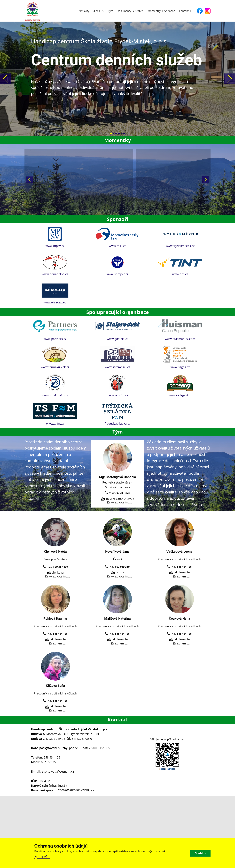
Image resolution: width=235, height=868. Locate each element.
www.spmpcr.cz (117, 274)
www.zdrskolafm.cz (55, 395)
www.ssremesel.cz (117, 367)
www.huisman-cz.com (180, 339)
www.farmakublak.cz (55, 367)
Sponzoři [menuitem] (170, 11)
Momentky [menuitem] (154, 11)
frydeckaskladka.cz (117, 424)
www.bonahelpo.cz (55, 274)
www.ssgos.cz (180, 367)
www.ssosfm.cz (117, 395)
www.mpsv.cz (55, 246)
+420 (118, 493)
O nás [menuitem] (96, 11)
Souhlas (200, 853)
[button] (5, 79)
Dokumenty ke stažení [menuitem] (130, 11)
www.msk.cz (117, 246)
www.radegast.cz (180, 395)
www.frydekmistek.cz (180, 246)
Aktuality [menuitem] (84, 11)
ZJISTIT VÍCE (42, 857)
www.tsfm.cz (55, 424)
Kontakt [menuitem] (184, 11)
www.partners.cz (55, 339)
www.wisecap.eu (55, 302)
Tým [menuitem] (111, 11)
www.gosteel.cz (117, 339)
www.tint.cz (180, 274)
